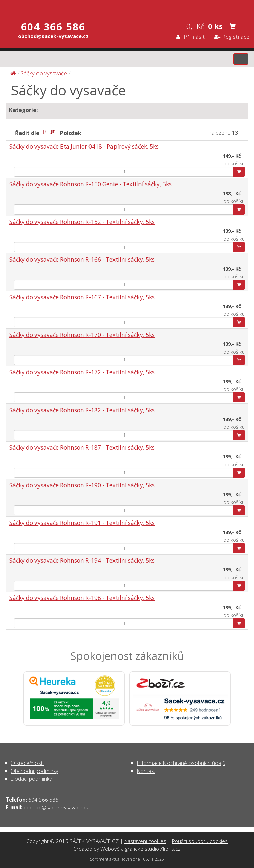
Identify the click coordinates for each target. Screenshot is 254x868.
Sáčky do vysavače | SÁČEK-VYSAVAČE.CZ (127, 8)
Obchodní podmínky (34, 771)
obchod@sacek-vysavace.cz (56, 807)
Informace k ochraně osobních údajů (181, 763)
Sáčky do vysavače (44, 73)
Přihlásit (191, 37)
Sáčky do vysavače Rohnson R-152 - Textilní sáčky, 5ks (82, 222)
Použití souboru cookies (200, 841)
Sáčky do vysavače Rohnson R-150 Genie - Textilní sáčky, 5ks (91, 184)
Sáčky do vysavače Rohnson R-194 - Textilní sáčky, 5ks (82, 561)
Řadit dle (27, 133)
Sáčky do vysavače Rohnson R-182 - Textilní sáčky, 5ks (82, 410)
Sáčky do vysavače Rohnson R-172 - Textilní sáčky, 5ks (82, 372)
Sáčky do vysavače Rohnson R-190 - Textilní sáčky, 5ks (82, 485)
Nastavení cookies (145, 841)
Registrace (232, 37)
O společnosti (27, 763)
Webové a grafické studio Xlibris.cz (141, 849)
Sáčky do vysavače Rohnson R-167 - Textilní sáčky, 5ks (82, 297)
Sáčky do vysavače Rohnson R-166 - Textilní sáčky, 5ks (82, 260)
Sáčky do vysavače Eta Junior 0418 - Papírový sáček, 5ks (84, 147)
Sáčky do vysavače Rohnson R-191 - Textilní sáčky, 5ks (82, 523)
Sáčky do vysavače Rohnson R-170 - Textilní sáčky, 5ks (82, 335)
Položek (71, 133)
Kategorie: (23, 110)
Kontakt (146, 771)
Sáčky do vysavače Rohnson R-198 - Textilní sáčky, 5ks (82, 598)
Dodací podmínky (31, 779)
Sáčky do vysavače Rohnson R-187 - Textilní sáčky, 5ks (82, 447)
